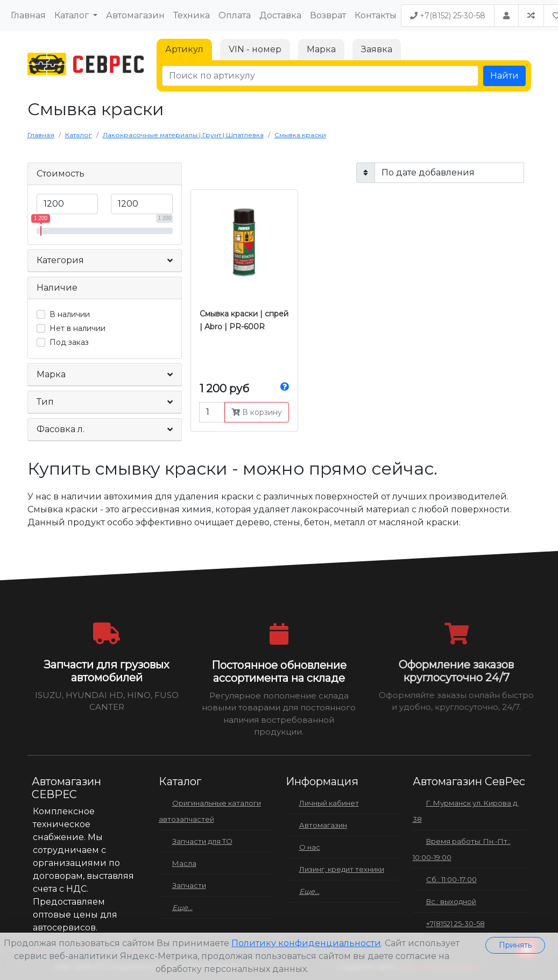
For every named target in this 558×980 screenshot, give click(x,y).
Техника (192, 15)
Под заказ (69, 342)
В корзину (257, 412)
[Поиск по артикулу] (320, 76)
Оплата (235, 15)
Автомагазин (135, 15)
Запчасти (189, 885)
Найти (504, 76)
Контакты (376, 15)
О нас (310, 847)
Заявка (377, 49)
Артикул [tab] (184, 49)
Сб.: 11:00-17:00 (451, 879)
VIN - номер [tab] (255, 49)
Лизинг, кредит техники (342, 869)
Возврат (328, 15)
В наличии (70, 314)
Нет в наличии (77, 328)
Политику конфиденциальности (306, 943)
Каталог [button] (73, 15)
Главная (28, 15)
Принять (515, 945)
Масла (184, 863)
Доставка (280, 15)
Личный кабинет (329, 803)
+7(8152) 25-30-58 (448, 16)
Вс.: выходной (451, 901)
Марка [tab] (321, 49)
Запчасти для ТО (202, 841)
